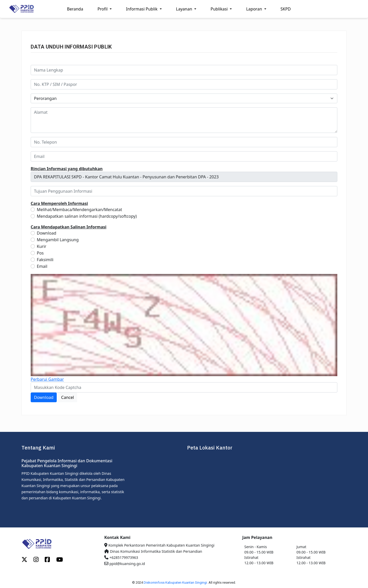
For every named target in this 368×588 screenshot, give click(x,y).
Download (47, 233)
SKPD (286, 9)
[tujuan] (184, 191)
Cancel (67, 397)
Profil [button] (103, 9)
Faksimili (45, 260)
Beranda (75, 9)
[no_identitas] (184, 84)
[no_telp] (184, 142)
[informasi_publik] (184, 177)
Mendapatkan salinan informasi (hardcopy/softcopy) (87, 216)
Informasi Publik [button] (142, 9)
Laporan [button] (255, 9)
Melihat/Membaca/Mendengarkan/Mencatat (79, 210)
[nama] (184, 70)
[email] (184, 156)
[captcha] (184, 387)
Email (42, 266)
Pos (40, 253)
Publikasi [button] (220, 9)
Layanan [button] (185, 9)
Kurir (42, 246)
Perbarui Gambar (47, 379)
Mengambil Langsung (58, 240)
